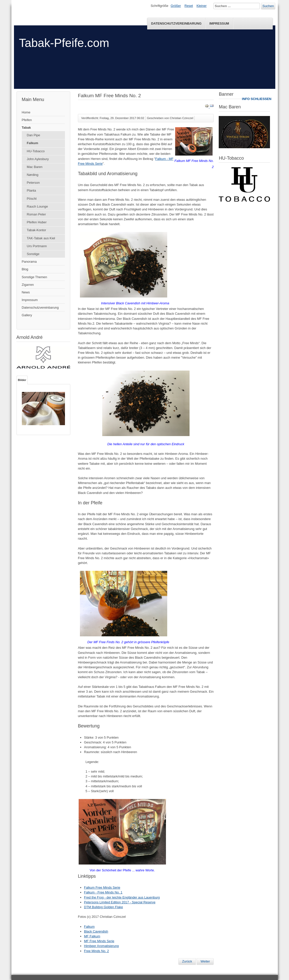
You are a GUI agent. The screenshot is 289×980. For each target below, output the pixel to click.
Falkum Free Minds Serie (102, 887)
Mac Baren (35, 167)
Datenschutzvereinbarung (176, 23)
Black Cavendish (96, 931)
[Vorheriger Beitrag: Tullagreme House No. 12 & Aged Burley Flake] (187, 961)
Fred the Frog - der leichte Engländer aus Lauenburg (122, 897)
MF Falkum (92, 936)
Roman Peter (36, 214)
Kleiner (201, 6)
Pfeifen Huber (37, 222)
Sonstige (33, 254)
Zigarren (28, 285)
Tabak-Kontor (37, 230)
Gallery (27, 315)
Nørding (33, 175)
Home (26, 112)
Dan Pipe (34, 135)
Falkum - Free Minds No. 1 (103, 892)
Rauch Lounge (37, 206)
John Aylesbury (38, 159)
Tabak (26, 128)
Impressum (219, 23)
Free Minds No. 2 (96, 951)
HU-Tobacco (36, 151)
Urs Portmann (37, 246)
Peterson (33, 183)
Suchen (268, 6)
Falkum (33, 143)
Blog (25, 269)
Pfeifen (27, 120)
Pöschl (32, 199)
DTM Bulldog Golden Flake (104, 907)
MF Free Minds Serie (99, 941)
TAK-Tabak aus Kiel (41, 238)
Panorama (29, 262)
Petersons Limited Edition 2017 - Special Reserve (120, 902)
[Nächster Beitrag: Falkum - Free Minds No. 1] (205, 961)
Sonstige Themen (35, 277)
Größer (176, 6)
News (26, 292)
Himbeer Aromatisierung (101, 946)
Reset (189, 6)
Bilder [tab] (22, 380)
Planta (31, 190)
